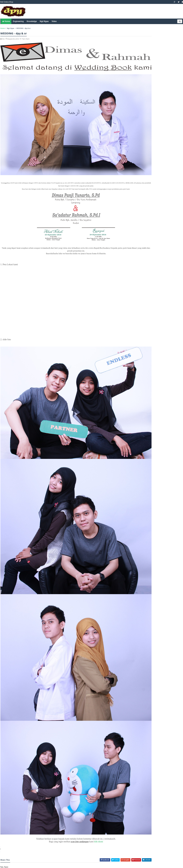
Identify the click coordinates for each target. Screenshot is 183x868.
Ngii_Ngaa (10, 28)
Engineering (17, 21)
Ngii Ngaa (43, 21)
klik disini (90, 773)
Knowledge (31, 21)
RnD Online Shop (6, 2)
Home (6, 21)
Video (53, 21)
